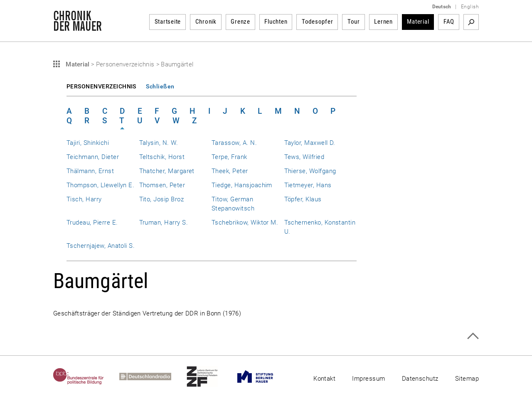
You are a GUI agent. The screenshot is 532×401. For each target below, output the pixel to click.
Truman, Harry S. (164, 223)
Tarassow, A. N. (234, 143)
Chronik (206, 22)
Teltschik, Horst (162, 157)
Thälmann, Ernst (90, 171)
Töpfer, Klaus (303, 199)
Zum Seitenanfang (473, 336)
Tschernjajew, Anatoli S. (101, 246)
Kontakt (324, 379)
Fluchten (276, 22)
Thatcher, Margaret (167, 171)
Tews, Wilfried (304, 157)
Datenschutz (420, 379)
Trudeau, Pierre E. (92, 223)
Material (418, 22)
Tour (354, 22)
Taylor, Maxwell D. (310, 143)
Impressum (368, 379)
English (470, 7)
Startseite (168, 22)
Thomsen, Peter (162, 185)
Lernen (383, 22)
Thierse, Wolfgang (310, 171)
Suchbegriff (471, 22)
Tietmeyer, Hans (308, 185)
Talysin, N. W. (159, 143)
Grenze (240, 22)
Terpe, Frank (229, 157)
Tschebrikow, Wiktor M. (245, 223)
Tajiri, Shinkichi (88, 143)
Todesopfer (318, 22)
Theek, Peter (230, 171)
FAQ (449, 22)
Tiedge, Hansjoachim (242, 185)
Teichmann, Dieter (93, 157)
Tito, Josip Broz (162, 199)
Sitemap (467, 379)
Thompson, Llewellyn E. (100, 185)
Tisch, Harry (84, 199)
